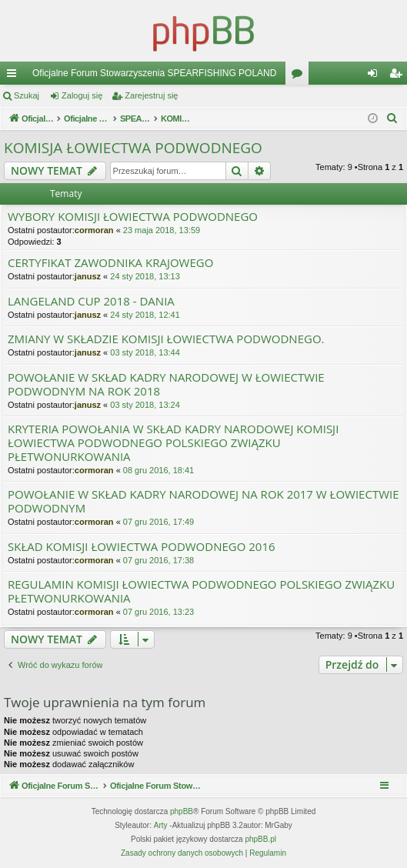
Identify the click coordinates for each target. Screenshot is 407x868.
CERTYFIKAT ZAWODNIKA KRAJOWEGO (110, 263)
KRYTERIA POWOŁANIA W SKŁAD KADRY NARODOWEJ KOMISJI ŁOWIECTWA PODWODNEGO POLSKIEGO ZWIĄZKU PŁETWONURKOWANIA (173, 443)
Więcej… (15, 76)
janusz (88, 276)
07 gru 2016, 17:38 (158, 560)
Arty (161, 825)
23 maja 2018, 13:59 (162, 230)
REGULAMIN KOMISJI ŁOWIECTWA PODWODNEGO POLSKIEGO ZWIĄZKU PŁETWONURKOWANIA (201, 591)
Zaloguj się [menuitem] (376, 76)
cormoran (94, 230)
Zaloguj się (82, 95)
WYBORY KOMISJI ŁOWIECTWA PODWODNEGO (133, 217)
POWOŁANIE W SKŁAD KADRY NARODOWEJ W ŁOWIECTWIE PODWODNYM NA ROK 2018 (166, 384)
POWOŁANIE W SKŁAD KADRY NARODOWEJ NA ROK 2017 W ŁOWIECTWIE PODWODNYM (203, 501)
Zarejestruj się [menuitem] (399, 76)
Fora (300, 76)
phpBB (182, 811)
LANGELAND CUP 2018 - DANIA (91, 301)
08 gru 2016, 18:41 (158, 470)
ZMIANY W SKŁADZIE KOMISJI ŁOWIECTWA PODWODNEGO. (166, 339)
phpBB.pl (260, 839)
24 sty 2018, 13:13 (145, 276)
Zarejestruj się (151, 95)
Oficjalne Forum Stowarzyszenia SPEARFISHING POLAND (154, 73)
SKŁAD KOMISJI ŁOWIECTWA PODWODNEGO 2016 (142, 547)
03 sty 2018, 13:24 (145, 405)
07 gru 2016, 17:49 (158, 522)
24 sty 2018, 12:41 (145, 315)
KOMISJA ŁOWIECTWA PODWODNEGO (133, 148)
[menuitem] (392, 119)
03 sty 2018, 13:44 (145, 352)
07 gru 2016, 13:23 (158, 612)
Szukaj (27, 95)
